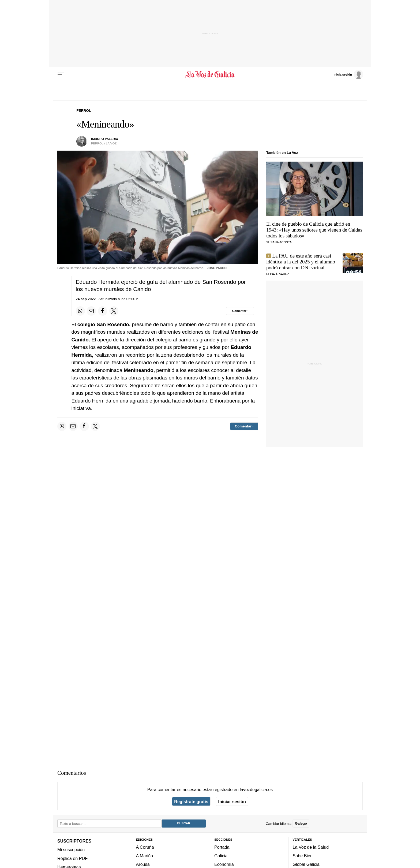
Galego (301, 824)
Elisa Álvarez (278, 274)
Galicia (221, 856)
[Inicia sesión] (348, 74)
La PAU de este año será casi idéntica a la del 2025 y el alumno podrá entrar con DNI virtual (301, 262)
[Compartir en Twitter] (114, 311)
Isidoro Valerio (105, 139)
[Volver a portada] (210, 74)
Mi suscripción (71, 850)
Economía (224, 865)
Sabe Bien (303, 856)
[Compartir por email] (91, 311)
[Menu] (61, 74)
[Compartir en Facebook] (103, 311)
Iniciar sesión (232, 802)
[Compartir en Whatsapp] (80, 311)
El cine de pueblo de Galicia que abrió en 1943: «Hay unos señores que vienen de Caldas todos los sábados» (314, 230)
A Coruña (145, 847)
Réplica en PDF (72, 858)
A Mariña (145, 856)
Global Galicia (306, 865)
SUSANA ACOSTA (279, 242)
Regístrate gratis (191, 802)
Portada (222, 847)
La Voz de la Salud (311, 847)
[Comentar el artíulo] (240, 311)
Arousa (143, 865)
